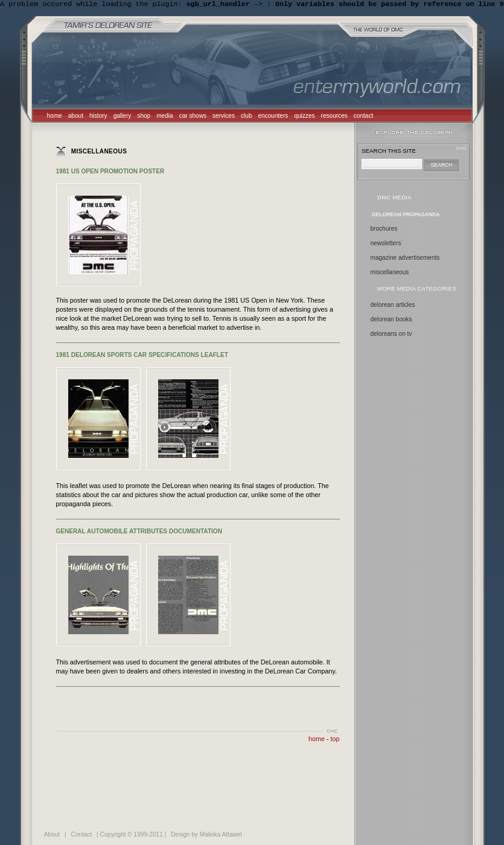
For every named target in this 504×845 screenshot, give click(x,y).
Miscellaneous (390, 273)
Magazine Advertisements (405, 259)
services (224, 117)
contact (364, 117)
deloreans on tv (391, 335)
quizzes (304, 117)
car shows (193, 117)
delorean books (391, 320)
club (247, 117)
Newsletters (386, 244)
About (52, 836)
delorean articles (393, 306)
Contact (81, 836)
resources (334, 117)
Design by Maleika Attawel (206, 836)
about (76, 117)
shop (144, 117)
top (335, 740)
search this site (389, 152)
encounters (273, 117)
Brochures (384, 230)
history (98, 117)
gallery (123, 117)
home (55, 117)
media (164, 117)
